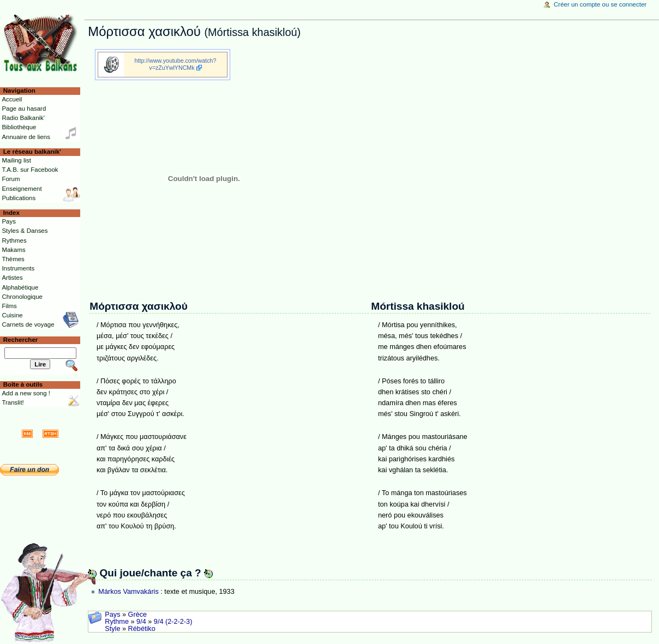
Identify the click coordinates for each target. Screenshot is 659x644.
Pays (112, 615)
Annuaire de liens (26, 137)
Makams (13, 250)
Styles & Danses (25, 231)
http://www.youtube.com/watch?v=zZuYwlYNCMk (176, 64)
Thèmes (13, 259)
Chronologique (22, 297)
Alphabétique (20, 287)
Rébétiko (142, 629)
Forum (11, 179)
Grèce (138, 615)
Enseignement (22, 189)
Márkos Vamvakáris (128, 592)
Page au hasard (24, 109)
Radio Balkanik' (23, 118)
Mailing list (16, 160)
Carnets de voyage (28, 324)
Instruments (18, 268)
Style (112, 629)
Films (9, 306)
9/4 (141, 622)
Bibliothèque (19, 127)
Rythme (117, 622)
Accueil (12, 99)
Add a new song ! (26, 393)
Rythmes (14, 240)
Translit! (13, 402)
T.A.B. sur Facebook (30, 170)
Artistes (12, 278)
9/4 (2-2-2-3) (173, 622)
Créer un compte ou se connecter (600, 4)
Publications (19, 198)
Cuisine (12, 315)
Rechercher (21, 340)
